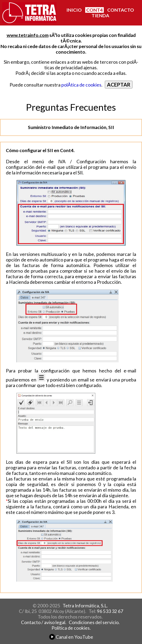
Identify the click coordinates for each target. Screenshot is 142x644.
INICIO (74, 10)
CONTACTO (121, 10)
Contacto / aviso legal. (44, 622)
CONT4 (94, 10)
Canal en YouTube (71, 637)
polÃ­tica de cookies (81, 85)
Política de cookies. (71, 628)
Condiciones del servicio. (94, 622)
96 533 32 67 (110, 611)
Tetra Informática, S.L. (85, 606)
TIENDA (100, 16)
